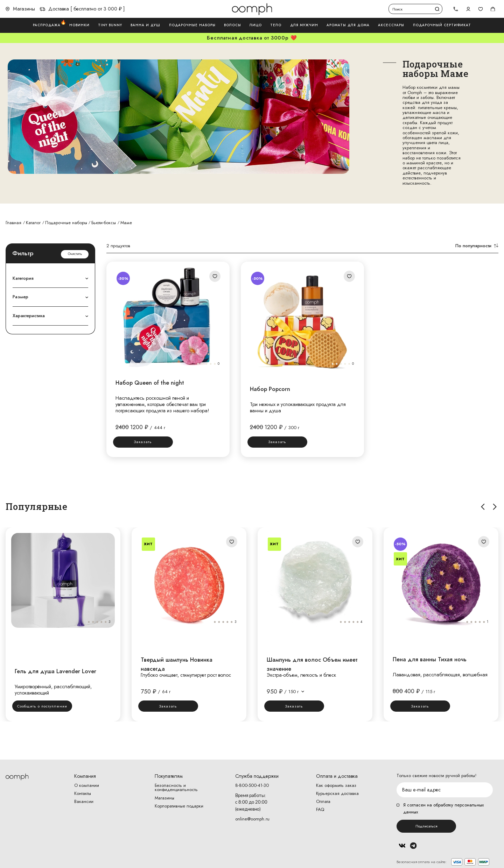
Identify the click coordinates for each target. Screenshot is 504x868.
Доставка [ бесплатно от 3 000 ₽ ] (82, 9)
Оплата (323, 802)
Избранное (480, 9)
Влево (483, 507)
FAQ (320, 810)
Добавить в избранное (215, 276)
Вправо (495, 507)
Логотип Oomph (252, 9)
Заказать (143, 442)
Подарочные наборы (192, 25)
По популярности (477, 246)
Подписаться (426, 826)
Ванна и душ (145, 25)
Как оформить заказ (336, 786)
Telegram (413, 845)
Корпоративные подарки (179, 806)
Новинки (79, 25)
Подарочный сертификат (442, 25)
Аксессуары (391, 25)
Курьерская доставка (337, 794)
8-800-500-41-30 (252, 786)
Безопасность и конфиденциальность (176, 788)
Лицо (256, 25)
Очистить (75, 254)
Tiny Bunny (110, 25)
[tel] (456, 9)
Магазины (20, 9)
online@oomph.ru (252, 819)
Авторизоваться (468, 9)
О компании (87, 786)
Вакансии (84, 802)
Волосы (233, 25)
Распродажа (47, 25)
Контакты (83, 794)
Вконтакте (402, 845)
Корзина (493, 9)
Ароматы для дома (348, 25)
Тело (276, 25)
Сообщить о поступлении (42, 706)
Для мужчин (304, 25)
